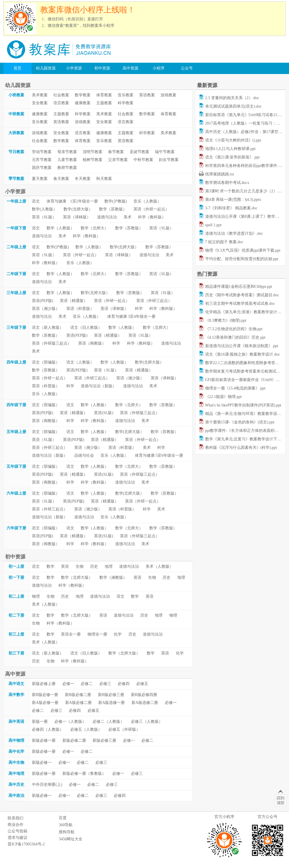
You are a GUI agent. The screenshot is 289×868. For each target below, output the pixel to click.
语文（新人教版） (48, 328)
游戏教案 (168, 95)
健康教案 (83, 103)
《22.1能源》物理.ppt (224, 397)
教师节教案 (67, 168)
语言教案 (61, 103)
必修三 (105, 684)
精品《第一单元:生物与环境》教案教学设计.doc (247, 414)
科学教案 (126, 103)
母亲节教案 (67, 152)
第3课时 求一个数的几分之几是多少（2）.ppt (244, 191)
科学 (139, 309)
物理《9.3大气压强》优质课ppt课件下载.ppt (243, 250)
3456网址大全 (71, 839)
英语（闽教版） (92, 343)
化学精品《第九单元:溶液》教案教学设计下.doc (247, 312)
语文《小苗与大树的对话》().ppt (233, 140)
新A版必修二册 (78, 703)
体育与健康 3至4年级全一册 (132, 316)
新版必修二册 (74, 740)
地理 (109, 566)
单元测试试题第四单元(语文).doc (234, 106)
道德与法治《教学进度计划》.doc (234, 233)
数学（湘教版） (113, 577)
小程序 (159, 68)
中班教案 (16, 114)
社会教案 (61, 95)
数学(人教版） (44, 209)
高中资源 (130, 68)
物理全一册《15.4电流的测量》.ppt (235, 388)
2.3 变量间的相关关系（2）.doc (232, 98)
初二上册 (16, 596)
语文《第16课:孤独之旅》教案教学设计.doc (243, 354)
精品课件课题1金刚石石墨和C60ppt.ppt (239, 287)
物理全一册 (97, 634)
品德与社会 (84, 455)
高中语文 (16, 684)
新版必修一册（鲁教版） (84, 774)
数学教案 (83, 95)
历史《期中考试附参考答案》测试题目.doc (242, 295)
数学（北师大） (95, 228)
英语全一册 (71, 634)
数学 (51, 566)
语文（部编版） (46, 362)
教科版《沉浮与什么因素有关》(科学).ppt (241, 448)
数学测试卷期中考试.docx (227, 183)
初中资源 (102, 68)
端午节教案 (165, 152)
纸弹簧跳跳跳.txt (220, 174)
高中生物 (16, 763)
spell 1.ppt (213, 225)
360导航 (66, 825)
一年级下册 (16, 228)
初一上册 (16, 566)
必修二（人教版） (108, 722)
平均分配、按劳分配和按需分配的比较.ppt (242, 259)
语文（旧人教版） (86, 328)
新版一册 (40, 722)
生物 (80, 566)
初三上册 (16, 634)
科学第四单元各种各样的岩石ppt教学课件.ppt (244, 166)
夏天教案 (40, 179)
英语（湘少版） (46, 309)
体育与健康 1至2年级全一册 (72, 201)
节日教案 (16, 152)
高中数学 (16, 695)
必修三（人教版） (147, 722)
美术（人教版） (159, 566)
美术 (128, 217)
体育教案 (104, 95)
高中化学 (16, 751)
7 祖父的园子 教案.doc (224, 242)
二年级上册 (16, 247)
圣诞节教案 (139, 152)
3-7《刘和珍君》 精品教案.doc (231, 208)
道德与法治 (107, 217)
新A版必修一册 (45, 703)
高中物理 (16, 740)
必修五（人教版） (86, 729)
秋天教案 (104, 179)
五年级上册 (16, 432)
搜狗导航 (67, 832)
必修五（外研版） (124, 729)
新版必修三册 (104, 740)
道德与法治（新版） (98, 386)
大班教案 (16, 133)
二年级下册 (16, 274)
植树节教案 (93, 160)
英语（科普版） (80, 309)
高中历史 (16, 785)
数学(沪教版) (116, 201)
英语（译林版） (77, 217)
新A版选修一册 (111, 703)
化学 (118, 634)
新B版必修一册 (45, 695)
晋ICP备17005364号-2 (26, 844)
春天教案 (61, 179)
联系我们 (16, 818)
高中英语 (16, 722)
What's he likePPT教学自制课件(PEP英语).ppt (243, 405)
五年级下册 (16, 466)
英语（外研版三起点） (52, 343)
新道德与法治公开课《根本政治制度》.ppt (242, 346)
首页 (17, 68)
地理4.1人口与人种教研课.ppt (230, 149)
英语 (65, 566)
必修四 (124, 684)
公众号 (187, 68)
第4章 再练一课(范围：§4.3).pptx (233, 200)
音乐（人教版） (147, 201)
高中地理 (16, 774)
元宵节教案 (42, 160)
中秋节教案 (143, 160)
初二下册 (16, 615)
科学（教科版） (152, 217)
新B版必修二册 (78, 695)
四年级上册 (16, 362)
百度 (63, 818)
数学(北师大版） (78, 209)
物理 (36, 596)
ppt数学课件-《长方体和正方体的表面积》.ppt (245, 431)
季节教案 (16, 179)
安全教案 (40, 103)
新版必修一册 (44, 740)
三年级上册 (16, 293)
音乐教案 (126, 95)
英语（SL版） (44, 217)
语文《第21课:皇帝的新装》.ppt (232, 157)
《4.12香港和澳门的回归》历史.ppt (235, 337)
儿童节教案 (67, 160)
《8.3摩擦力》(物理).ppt (226, 320)
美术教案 (40, 95)
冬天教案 (83, 179)
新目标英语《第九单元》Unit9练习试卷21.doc (245, 115)
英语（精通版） (74, 301)
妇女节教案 (169, 160)
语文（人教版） (80, 362)
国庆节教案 (42, 168)
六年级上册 (16, 493)
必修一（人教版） (70, 722)
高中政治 (16, 796)
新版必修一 (42, 763)
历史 (94, 566)
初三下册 (16, 653)
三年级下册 (16, 328)
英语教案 (147, 95)
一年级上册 (16, 201)
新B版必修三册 (111, 695)
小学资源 (74, 68)
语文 (36, 201)
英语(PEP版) (42, 301)
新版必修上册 (44, 684)
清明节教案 (93, 152)
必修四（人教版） (48, 729)
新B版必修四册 (144, 695)
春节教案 (116, 152)
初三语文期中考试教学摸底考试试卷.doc (240, 304)
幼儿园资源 (46, 68)
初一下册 (16, 577)
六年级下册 (16, 528)
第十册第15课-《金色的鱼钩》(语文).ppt (240, 422)
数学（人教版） (60, 228)
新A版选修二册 (145, 703)
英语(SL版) (104, 413)
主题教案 (104, 103)
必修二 (87, 684)
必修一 (68, 684)
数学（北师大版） (77, 577)
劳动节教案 (42, 152)
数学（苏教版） (113, 209)
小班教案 (16, 95)
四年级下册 (16, 405)
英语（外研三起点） (154, 301)
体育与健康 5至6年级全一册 (159, 455)
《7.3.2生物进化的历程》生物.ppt (234, 329)
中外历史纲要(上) (47, 785)
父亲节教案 (118, 160)
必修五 (142, 684)
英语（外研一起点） (151, 209)
